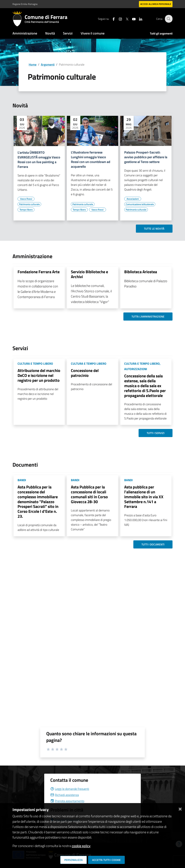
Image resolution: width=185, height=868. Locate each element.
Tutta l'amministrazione (148, 316)
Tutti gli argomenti (161, 33)
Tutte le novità (154, 229)
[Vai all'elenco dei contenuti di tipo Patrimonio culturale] (29, 204)
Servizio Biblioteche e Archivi (89, 274)
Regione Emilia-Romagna (25, 4)
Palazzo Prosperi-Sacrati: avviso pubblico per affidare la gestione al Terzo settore (146, 157)
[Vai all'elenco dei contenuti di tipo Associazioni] (133, 199)
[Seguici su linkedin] (139, 19)
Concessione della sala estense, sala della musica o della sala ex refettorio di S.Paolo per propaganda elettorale (145, 386)
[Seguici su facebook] (112, 19)
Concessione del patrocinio (85, 373)
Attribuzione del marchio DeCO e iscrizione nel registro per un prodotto (39, 375)
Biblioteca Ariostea (141, 272)
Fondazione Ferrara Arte (39, 272)
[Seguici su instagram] (118, 19)
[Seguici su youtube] (132, 19)
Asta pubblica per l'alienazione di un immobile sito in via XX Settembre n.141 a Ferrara (144, 497)
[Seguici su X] (125, 19)
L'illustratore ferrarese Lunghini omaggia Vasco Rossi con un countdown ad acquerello (91, 159)
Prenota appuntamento (67, 801)
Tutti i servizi (156, 433)
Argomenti (48, 64)
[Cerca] (168, 19)
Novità (50, 33)
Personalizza (74, 860)
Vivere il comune (93, 33)
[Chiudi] (180, 808)
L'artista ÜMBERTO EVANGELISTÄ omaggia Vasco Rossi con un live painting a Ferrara (39, 160)
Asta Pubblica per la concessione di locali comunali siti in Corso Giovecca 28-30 (89, 494)
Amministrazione (25, 33)
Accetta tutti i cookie (106, 860)
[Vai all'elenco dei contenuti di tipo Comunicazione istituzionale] (140, 204)
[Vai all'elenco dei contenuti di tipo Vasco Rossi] (26, 199)
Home (33, 64)
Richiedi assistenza (65, 795)
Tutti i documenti (153, 544)
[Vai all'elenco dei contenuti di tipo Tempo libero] (26, 210)
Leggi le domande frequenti (70, 789)
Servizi (68, 33)
